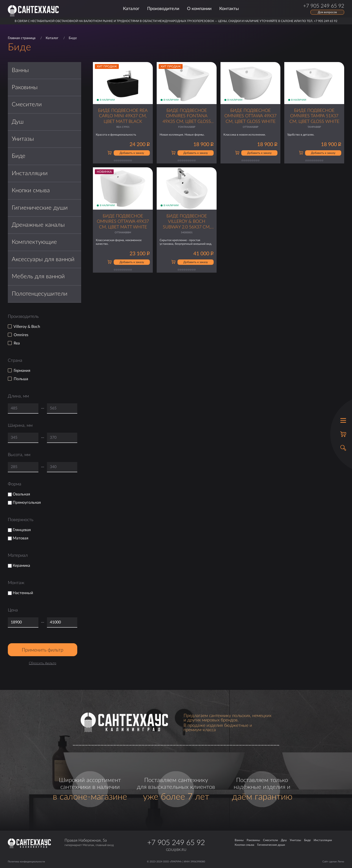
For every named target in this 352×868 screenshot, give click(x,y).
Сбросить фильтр (43, 663)
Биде (19, 156)
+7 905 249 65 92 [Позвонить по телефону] (324, 6)
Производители (163, 9)
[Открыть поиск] (343, 448)
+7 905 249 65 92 (176, 843)
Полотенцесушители (40, 294)
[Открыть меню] (343, 420)
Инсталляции (30, 173)
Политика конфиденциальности (26, 862)
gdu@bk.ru (176, 850)
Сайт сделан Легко (333, 862)
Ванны (20, 70)
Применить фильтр (43, 650)
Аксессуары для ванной (43, 259)
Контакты (229, 9)
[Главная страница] (33, 11)
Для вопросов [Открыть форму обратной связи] (327, 12)
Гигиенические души (40, 208)
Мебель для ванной (38, 277)
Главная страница (22, 38)
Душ (18, 122)
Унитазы (23, 139)
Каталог (131, 9)
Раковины (25, 87)
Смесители (27, 105)
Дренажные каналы (38, 225)
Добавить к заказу (132, 153)
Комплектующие (34, 242)
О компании (199, 9)
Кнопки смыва (31, 191)
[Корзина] (343, 434)
